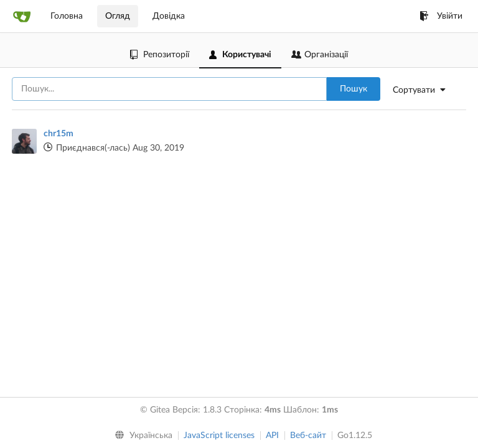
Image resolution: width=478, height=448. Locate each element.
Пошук (354, 89)
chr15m (59, 134)
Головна (67, 16)
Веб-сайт (308, 436)
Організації (320, 55)
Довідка (169, 16)
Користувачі (240, 55)
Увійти (441, 16)
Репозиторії (160, 55)
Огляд (118, 16)
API (272, 436)
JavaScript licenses (219, 436)
